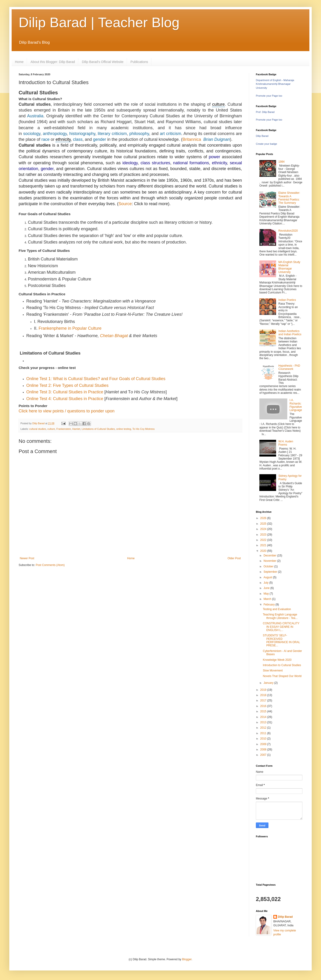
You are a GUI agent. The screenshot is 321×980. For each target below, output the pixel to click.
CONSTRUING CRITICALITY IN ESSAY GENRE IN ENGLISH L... (281, 627)
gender (100, 139)
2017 (264, 700)
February (269, 605)
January (269, 683)
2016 (264, 706)
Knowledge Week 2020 (277, 660)
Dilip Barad (262, 136)
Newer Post (27, 558)
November (270, 561)
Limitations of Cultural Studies (98, 429)
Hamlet (76, 429)
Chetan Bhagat (114, 336)
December (270, 556)
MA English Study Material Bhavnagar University (289, 267)
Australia (35, 116)
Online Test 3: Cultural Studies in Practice (65, 392)
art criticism (171, 134)
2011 (264, 733)
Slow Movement (273, 671)
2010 (264, 739)
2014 (264, 717)
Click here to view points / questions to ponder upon (67, 411)
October (269, 566)
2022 (264, 540)
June (267, 588)
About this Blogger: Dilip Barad (53, 62)
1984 (282, 162)
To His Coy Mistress (143, 429)
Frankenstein (64, 429)
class (78, 139)
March (268, 599)
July (266, 583)
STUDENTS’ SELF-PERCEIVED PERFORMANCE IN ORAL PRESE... (281, 640)
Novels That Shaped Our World (282, 676)
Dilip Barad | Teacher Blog (99, 22)
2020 (264, 551)
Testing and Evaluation (277, 609)
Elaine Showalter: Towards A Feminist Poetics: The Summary (289, 198)
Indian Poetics (287, 300)
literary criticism (112, 134)
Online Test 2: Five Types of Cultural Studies (67, 385)
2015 (264, 711)
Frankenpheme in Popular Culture (70, 328)
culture (218, 104)
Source (125, 204)
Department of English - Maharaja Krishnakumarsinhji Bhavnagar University (275, 84)
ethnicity (63, 139)
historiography (82, 134)
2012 (264, 728)
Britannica (192, 139)
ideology (130, 163)
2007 (264, 755)
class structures (155, 163)
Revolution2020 (288, 231)
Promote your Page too (269, 96)
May (267, 594)
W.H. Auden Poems (286, 443)
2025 (264, 524)
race (45, 139)
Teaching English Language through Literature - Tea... (280, 616)
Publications (139, 62)
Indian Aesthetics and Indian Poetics (290, 333)
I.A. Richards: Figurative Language (296, 405)
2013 (264, 722)
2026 (264, 518)
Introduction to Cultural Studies (282, 665)
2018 (264, 695)
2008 (264, 750)
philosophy (139, 134)
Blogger (187, 959)
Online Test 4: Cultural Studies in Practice (65, 399)
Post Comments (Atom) (50, 565)
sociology (32, 134)
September (271, 572)
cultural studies (38, 429)
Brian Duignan (217, 139)
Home (19, 62)
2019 (264, 690)
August (268, 577)
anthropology (55, 134)
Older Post (234, 558)
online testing (124, 429)
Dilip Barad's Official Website (103, 62)
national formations (191, 163)
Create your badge (266, 144)
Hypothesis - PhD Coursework (289, 367)
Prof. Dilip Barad (265, 112)
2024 (264, 529)
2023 (264, 535)
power (214, 157)
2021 (264, 545)
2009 (264, 744)
